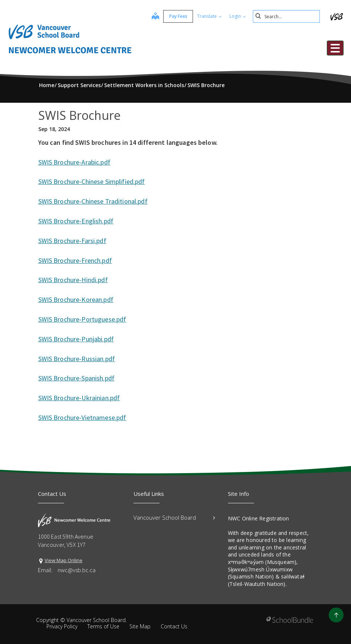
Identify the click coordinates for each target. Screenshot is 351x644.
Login (238, 16)
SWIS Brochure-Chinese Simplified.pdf (92, 181)
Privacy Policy (62, 626)
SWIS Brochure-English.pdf (76, 221)
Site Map (140, 626)
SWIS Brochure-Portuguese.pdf (82, 319)
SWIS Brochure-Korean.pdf (76, 299)
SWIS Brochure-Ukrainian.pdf (79, 398)
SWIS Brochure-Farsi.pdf (72, 241)
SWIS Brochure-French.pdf (75, 260)
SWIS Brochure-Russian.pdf (77, 359)
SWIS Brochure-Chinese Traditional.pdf (93, 201)
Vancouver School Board (174, 517)
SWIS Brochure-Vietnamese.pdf (82, 417)
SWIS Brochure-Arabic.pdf (74, 162)
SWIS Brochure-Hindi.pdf (73, 280)
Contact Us (174, 626)
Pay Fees (178, 16)
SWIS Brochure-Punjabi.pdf (76, 339)
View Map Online (64, 560)
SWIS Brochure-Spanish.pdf (77, 378)
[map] (155, 17)
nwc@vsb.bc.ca (77, 570)
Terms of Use (103, 626)
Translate (209, 16)
